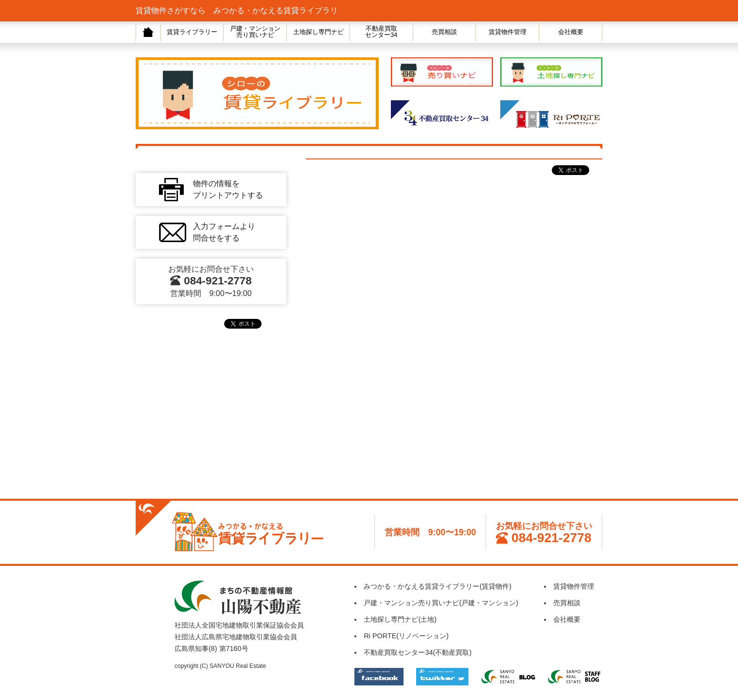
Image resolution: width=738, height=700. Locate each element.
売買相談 (444, 32)
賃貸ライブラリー (192, 32)
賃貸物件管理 (508, 32)
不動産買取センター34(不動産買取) (418, 652)
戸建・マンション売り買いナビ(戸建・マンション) (441, 603)
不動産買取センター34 (381, 32)
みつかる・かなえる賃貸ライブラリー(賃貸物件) (438, 586)
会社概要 (571, 32)
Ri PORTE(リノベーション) (406, 636)
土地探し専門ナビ (318, 32)
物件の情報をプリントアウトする (228, 189)
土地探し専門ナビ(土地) (400, 619)
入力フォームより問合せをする (224, 232)
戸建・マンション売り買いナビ (255, 32)
